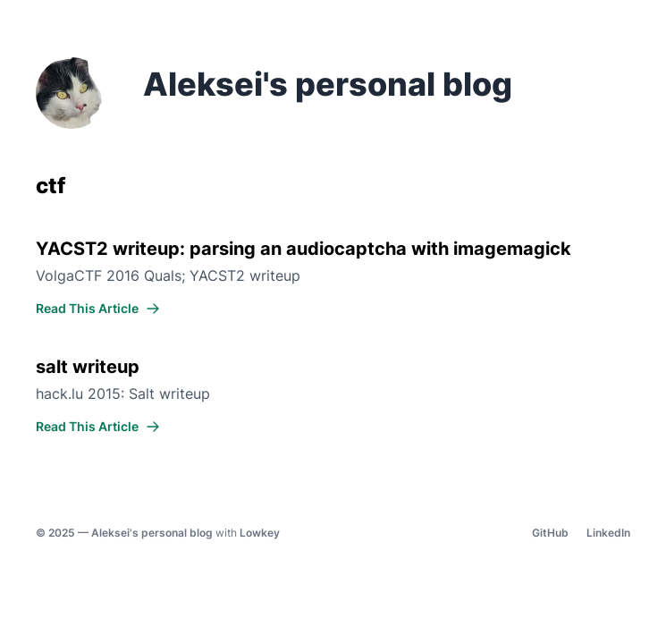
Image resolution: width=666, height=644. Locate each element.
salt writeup (88, 367)
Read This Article (98, 308)
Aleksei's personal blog (152, 533)
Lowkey (260, 533)
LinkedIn (608, 533)
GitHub (550, 533)
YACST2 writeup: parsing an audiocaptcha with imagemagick (303, 249)
